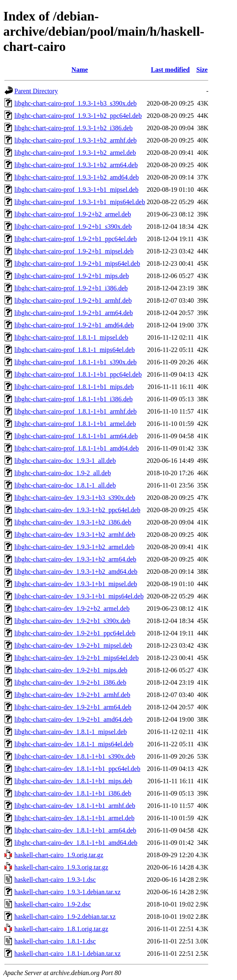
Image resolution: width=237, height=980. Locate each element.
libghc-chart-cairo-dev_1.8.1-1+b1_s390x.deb (75, 756)
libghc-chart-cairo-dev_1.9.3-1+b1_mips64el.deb (79, 596)
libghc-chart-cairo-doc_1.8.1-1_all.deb (65, 485)
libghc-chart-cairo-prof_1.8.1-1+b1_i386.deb (73, 399)
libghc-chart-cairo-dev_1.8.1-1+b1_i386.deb (73, 793)
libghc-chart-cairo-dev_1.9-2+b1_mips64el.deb (76, 658)
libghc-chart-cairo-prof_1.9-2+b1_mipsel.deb (74, 251)
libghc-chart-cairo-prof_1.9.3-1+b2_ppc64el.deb (78, 116)
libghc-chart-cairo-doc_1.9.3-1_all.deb (65, 461)
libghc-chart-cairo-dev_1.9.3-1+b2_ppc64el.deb (77, 510)
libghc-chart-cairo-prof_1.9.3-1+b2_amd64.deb (77, 177)
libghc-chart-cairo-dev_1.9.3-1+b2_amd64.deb (76, 572)
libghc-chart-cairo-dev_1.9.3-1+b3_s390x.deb (75, 498)
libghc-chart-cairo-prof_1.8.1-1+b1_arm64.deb (76, 436)
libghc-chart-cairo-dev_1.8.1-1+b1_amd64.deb (76, 843)
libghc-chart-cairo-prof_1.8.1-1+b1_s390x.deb (75, 362)
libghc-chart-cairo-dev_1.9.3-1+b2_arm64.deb (75, 559)
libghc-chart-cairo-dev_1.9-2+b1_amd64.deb (73, 719)
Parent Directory (36, 91)
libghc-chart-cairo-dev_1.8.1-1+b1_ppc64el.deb (77, 769)
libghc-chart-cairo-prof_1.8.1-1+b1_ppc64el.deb (78, 374)
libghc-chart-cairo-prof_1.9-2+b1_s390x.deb (73, 227)
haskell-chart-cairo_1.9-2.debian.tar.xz (65, 917)
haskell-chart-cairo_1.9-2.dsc (53, 904)
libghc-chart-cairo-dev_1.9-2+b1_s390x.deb (72, 621)
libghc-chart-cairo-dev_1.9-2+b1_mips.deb (71, 670)
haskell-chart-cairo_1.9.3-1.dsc (55, 880)
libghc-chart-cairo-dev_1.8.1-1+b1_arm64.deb (75, 830)
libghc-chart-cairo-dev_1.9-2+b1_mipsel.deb (73, 645)
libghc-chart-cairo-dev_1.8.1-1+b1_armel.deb (74, 818)
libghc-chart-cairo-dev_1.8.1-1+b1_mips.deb (73, 781)
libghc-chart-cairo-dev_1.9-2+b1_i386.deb (70, 682)
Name (80, 70)
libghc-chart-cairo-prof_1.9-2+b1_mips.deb (72, 276)
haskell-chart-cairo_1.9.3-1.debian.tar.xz (67, 892)
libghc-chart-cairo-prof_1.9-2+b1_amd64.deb (74, 325)
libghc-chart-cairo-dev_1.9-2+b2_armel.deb (72, 608)
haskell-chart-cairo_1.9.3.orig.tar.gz (61, 867)
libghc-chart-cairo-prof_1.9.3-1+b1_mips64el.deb (80, 202)
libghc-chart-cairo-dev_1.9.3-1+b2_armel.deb (74, 547)
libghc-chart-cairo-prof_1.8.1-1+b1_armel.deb (75, 424)
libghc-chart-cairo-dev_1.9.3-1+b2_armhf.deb (75, 535)
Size (202, 70)
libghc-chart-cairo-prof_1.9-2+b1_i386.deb (71, 288)
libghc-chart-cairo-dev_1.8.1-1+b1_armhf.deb (75, 806)
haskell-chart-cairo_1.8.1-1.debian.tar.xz (67, 954)
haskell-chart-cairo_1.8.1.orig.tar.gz (61, 929)
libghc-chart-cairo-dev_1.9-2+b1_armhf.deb (72, 695)
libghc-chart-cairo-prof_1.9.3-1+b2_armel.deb (75, 153)
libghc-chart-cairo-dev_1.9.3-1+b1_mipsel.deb (76, 584)
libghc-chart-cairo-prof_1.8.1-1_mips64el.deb (75, 350)
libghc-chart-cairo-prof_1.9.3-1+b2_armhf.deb (75, 140)
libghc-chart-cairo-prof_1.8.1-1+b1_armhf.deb (75, 411)
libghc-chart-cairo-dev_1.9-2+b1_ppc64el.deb (75, 633)
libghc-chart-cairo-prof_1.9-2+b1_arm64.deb (74, 313)
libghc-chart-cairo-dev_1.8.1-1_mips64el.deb (74, 744)
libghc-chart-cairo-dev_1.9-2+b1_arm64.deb (73, 707)
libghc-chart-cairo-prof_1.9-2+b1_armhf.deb (73, 300)
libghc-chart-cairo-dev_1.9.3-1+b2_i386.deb (73, 522)
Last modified (170, 70)
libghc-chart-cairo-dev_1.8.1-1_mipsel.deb (71, 732)
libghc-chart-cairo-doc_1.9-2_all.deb (63, 473)
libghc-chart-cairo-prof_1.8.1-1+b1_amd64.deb (77, 448)
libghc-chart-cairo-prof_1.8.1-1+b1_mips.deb (74, 387)
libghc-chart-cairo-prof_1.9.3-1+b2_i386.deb (73, 128)
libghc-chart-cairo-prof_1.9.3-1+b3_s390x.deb (75, 103)
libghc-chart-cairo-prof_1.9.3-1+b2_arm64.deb (76, 165)
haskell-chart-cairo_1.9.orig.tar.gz (59, 855)
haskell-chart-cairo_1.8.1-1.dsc (55, 941)
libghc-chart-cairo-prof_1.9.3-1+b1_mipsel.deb (76, 190)
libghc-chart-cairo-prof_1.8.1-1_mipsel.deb (71, 337)
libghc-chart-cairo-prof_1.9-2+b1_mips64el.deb (77, 263)
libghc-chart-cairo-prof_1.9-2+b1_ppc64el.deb (76, 239)
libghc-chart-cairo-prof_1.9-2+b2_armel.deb (73, 214)
